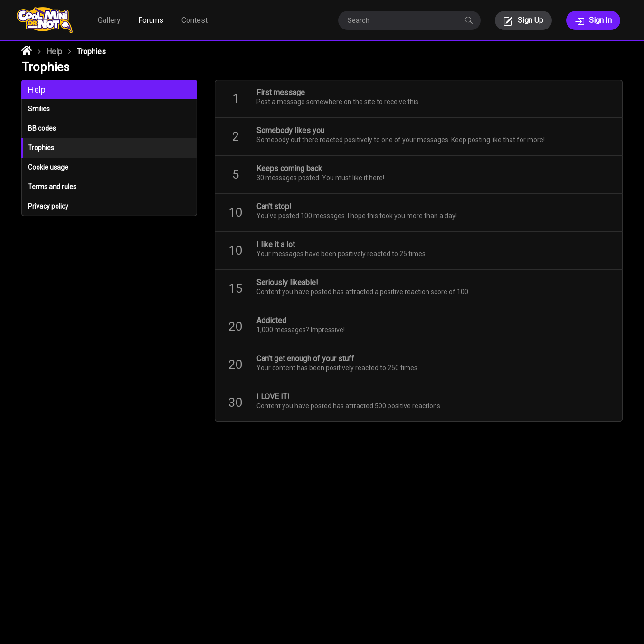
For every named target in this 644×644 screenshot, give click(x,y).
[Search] (400, 20)
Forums (151, 20)
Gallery (109, 20)
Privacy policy (48, 206)
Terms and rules (52, 187)
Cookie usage (48, 167)
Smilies (39, 109)
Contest (194, 20)
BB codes (42, 128)
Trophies (41, 148)
